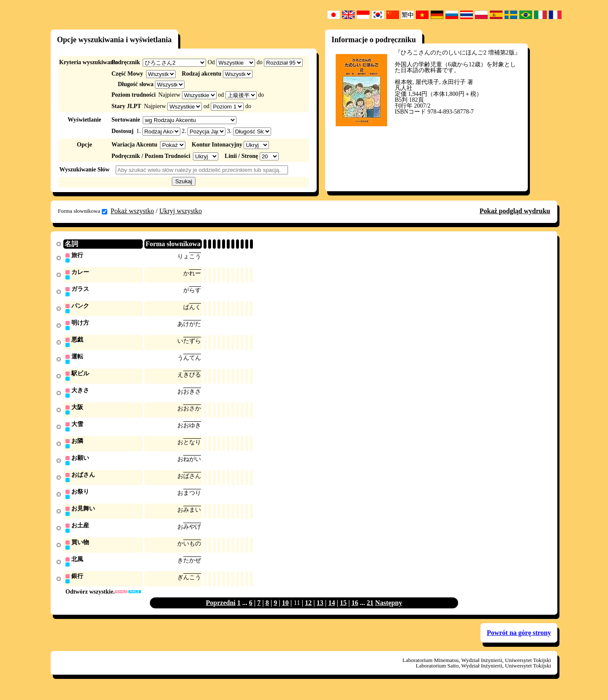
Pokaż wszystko (132, 211)
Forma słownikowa (83, 211)
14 (331, 611)
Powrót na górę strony (519, 641)
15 (343, 611)
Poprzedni (221, 611)
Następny (388, 611)
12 (308, 611)
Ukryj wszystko (180, 211)
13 (320, 611)
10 (285, 611)
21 (370, 611)
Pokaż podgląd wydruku (515, 211)
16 (355, 611)
